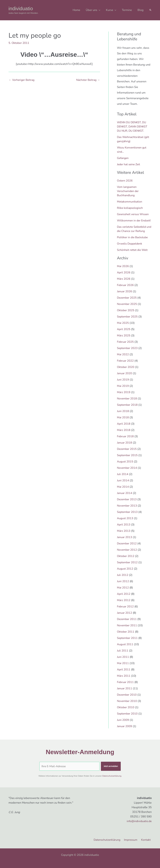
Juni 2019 (123, 384)
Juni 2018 (123, 415)
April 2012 (124, 598)
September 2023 (128, 352)
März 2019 (124, 396)
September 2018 (128, 409)
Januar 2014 (125, 497)
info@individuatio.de (139, 821)
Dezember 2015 (127, 453)
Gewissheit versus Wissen (134, 214)
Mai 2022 (123, 359)
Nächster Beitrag (87, 80)
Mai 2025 (123, 327)
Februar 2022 (126, 365)
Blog (141, 10)
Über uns (92, 10)
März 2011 (124, 680)
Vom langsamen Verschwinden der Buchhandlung (128, 191)
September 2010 (128, 718)
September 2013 (128, 516)
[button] (150, 10)
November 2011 (127, 630)
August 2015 (125, 466)
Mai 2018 (123, 422)
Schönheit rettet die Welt (133, 254)
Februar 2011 (126, 686)
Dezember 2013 (127, 504)
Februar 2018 (126, 441)
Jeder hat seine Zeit (129, 164)
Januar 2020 (125, 377)
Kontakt (147, 840)
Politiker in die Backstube (133, 242)
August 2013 (125, 522)
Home (76, 10)
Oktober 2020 (126, 371)
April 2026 (124, 277)
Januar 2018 (125, 447)
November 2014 (127, 472)
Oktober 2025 (126, 314)
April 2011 (124, 674)
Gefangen (123, 158)
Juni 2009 (123, 724)
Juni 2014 (123, 485)
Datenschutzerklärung (112, 776)
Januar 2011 (125, 693)
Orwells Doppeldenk (130, 248)
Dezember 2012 (127, 548)
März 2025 (124, 340)
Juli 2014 (123, 478)
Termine (127, 10)
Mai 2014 (123, 491)
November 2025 (127, 308)
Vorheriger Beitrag (22, 80)
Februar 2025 (126, 346)
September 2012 (128, 567)
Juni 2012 (123, 585)
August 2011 (125, 648)
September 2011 (128, 642)
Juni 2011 (123, 661)
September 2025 (128, 321)
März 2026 (124, 283)
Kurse (110, 10)
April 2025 (124, 333)
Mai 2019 (123, 390)
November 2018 (127, 403)
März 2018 (124, 434)
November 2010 (127, 705)
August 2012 (125, 573)
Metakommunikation (130, 202)
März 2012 (124, 604)
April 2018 (124, 428)
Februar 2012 (126, 611)
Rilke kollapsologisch (130, 208)
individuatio (21, 8)
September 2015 (128, 459)
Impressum (132, 840)
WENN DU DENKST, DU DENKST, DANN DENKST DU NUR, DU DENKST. (133, 127)
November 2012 (127, 554)
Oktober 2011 (126, 636)
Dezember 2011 (127, 623)
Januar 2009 (125, 730)
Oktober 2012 (126, 560)
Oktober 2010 (126, 711)
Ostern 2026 (125, 181)
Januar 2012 (125, 617)
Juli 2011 (123, 655)
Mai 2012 (123, 592)
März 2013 (124, 535)
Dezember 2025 (127, 302)
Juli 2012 (123, 579)
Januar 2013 (125, 541)
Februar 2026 (126, 289)
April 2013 (124, 529)
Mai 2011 (123, 667)
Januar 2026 (125, 296)
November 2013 (127, 510)
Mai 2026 (123, 270)
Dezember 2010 (127, 699)
